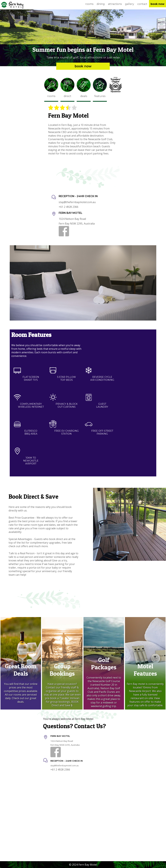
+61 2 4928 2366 (68, 207)
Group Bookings (62, 670)
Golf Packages (104, 663)
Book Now (83, 66)
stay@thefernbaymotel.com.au (77, 202)
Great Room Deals (21, 670)
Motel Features (145, 670)
